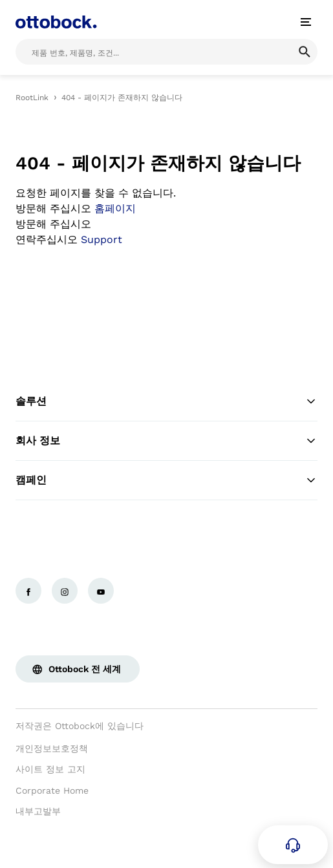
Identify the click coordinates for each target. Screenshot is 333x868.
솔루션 (166, 401)
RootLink (32, 98)
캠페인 (166, 480)
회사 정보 (166, 441)
